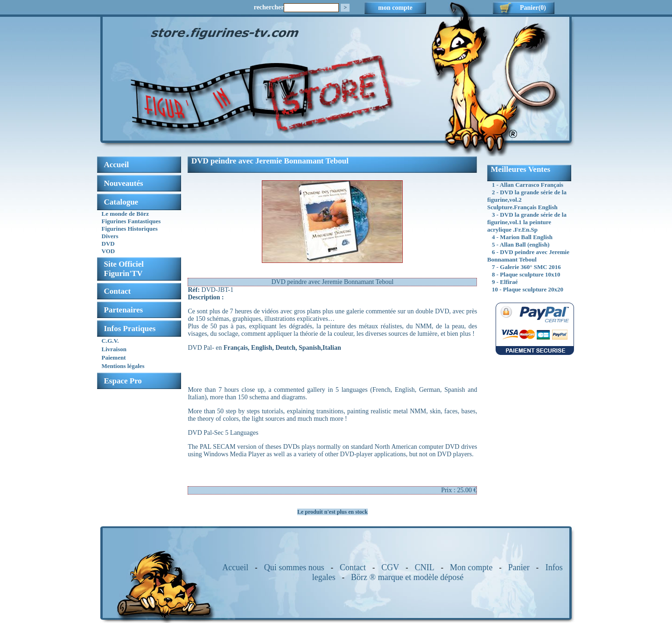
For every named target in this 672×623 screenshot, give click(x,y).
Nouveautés (124, 183)
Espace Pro (123, 381)
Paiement (114, 358)
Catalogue (121, 202)
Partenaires (124, 310)
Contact (118, 291)
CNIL (425, 567)
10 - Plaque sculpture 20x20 (528, 289)
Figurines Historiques (130, 229)
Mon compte (471, 567)
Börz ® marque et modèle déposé (407, 577)
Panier (519, 567)
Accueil (235, 567)
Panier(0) (533, 8)
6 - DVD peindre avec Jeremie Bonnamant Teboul (528, 256)
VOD (108, 251)
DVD (108, 244)
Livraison (114, 349)
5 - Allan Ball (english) (521, 244)
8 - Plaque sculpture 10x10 (526, 274)
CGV (390, 567)
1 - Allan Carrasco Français (528, 185)
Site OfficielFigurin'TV (124, 269)
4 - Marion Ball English (522, 237)
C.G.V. (110, 341)
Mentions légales (123, 366)
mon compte (395, 8)
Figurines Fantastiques (131, 221)
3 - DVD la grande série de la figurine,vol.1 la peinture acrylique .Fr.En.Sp (527, 222)
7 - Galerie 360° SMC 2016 (526, 267)
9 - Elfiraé (505, 282)
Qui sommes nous (294, 567)
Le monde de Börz (125, 214)
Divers (110, 236)
